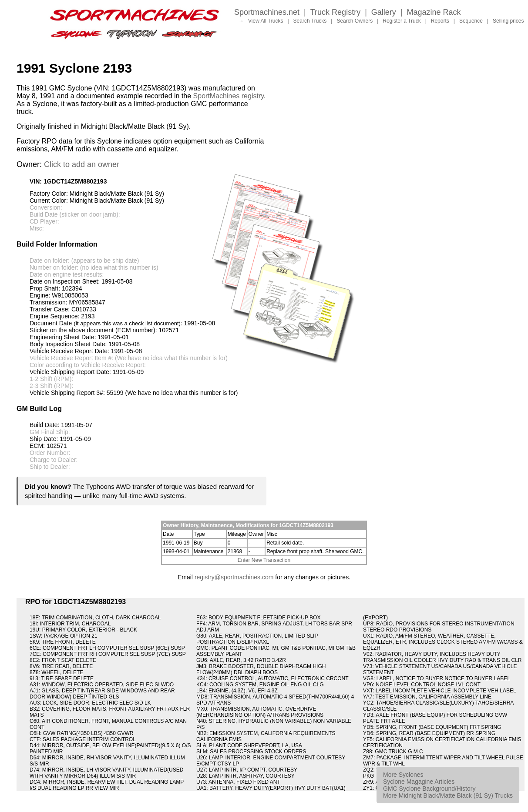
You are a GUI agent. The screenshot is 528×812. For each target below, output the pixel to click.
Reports (440, 21)
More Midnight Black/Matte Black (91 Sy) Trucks (448, 795)
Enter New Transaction (264, 560)
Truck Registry (335, 12)
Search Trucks (310, 21)
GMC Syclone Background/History (429, 789)
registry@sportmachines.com (234, 577)
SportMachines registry (229, 96)
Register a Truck (402, 21)
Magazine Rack (434, 12)
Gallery (384, 12)
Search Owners (355, 21)
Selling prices (508, 21)
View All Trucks (266, 21)
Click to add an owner (82, 164)
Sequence (471, 21)
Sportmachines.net (267, 12)
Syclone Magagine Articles (419, 782)
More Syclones (403, 775)
